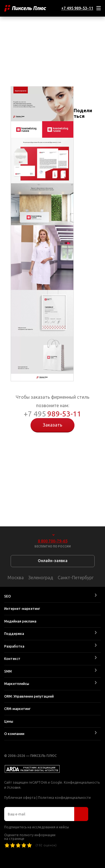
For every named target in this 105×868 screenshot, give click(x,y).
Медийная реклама (20, 621)
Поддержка (14, 634)
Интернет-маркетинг (22, 609)
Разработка (14, 646)
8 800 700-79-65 (53, 541)
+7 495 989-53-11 (77, 8)
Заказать (53, 425)
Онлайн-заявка (53, 561)
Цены (9, 721)
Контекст (12, 659)
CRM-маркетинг (17, 709)
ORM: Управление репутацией (29, 696)
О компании (14, 734)
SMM (8, 671)
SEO (8, 596)
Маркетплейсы (17, 684)
